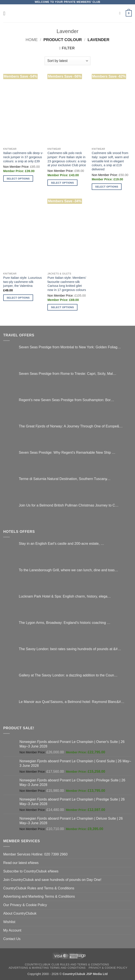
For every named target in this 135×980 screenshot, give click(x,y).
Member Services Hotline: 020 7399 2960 (35, 854)
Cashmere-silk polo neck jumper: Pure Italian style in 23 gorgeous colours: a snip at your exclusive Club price (67, 159)
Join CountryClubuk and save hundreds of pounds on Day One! (52, 880)
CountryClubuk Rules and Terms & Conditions (39, 888)
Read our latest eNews (21, 863)
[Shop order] (67, 61)
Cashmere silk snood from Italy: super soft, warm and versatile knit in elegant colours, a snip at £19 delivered (110, 161)
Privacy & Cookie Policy (108, 968)
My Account (12, 930)
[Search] (121, 13)
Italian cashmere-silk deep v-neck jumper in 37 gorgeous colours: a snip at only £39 (23, 157)
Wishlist (9, 922)
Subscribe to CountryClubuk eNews (31, 871)
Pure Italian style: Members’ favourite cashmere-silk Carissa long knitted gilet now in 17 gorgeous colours (67, 284)
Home (32, 40)
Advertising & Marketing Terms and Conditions (47, 968)
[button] (6, 13)
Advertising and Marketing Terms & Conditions (39, 896)
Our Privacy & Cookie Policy (25, 905)
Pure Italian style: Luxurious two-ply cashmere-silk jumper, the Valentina (23, 282)
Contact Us (12, 939)
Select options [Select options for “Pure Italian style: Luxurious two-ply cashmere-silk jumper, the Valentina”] (18, 298)
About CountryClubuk (20, 913)
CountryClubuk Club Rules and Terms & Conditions (67, 965)
